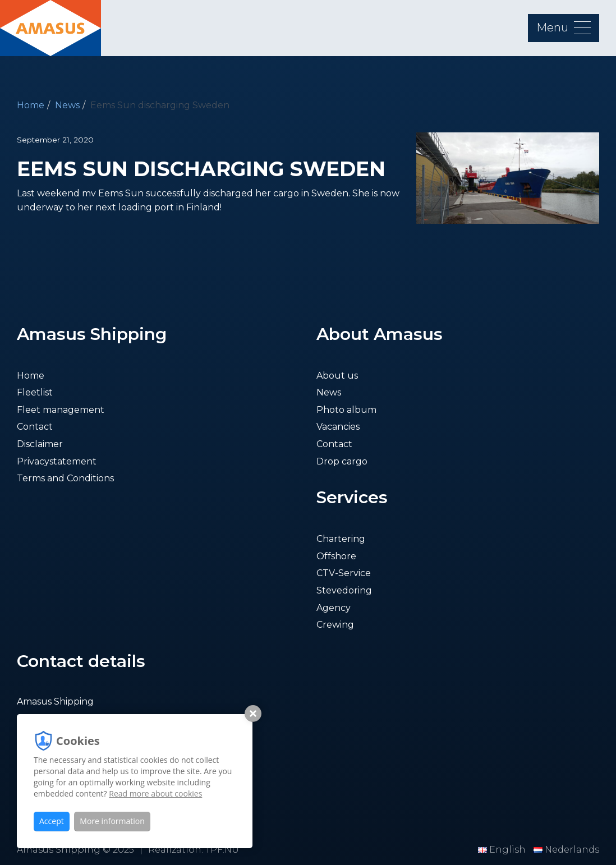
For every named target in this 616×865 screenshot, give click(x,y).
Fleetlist (35, 392)
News (67, 105)
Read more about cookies (155, 793)
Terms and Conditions (65, 478)
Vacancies (338, 427)
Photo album (346, 410)
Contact (35, 427)
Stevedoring (344, 590)
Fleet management (61, 410)
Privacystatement (57, 461)
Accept (52, 821)
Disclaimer (40, 444)
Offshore (336, 556)
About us (337, 376)
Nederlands (566, 850)
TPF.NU (222, 850)
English (503, 850)
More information (112, 821)
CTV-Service (344, 573)
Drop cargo (342, 461)
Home (31, 105)
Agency (334, 608)
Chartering (341, 539)
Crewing (335, 625)
